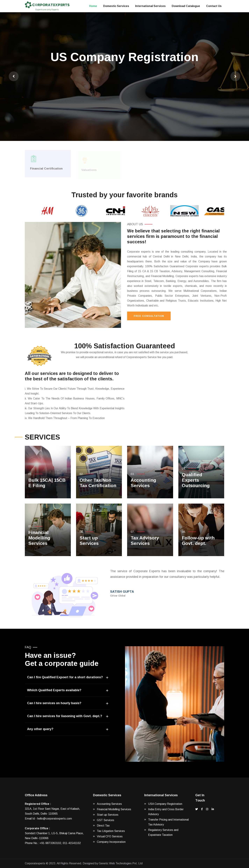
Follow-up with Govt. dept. (198, 541)
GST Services (106, 820)
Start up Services (89, 541)
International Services (150, 6)
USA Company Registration (165, 804)
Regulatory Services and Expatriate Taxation (163, 832)
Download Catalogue (186, 6)
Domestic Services (116, 6)
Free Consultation (149, 316)
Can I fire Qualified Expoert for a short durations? (65, 677)
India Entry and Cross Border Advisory (166, 812)
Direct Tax (103, 826)
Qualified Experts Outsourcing (196, 480)
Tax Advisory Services (145, 541)
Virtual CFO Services (110, 836)
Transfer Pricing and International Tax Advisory (168, 822)
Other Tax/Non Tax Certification (98, 483)
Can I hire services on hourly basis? (54, 703)
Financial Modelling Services (39, 538)
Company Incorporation (111, 842)
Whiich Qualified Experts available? (54, 690)
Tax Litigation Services (111, 831)
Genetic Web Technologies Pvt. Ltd (121, 863)
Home (93, 6)
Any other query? (40, 729)
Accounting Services (143, 483)
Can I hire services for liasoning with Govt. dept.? (65, 716)
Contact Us (214, 6)
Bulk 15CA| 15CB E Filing (47, 483)
